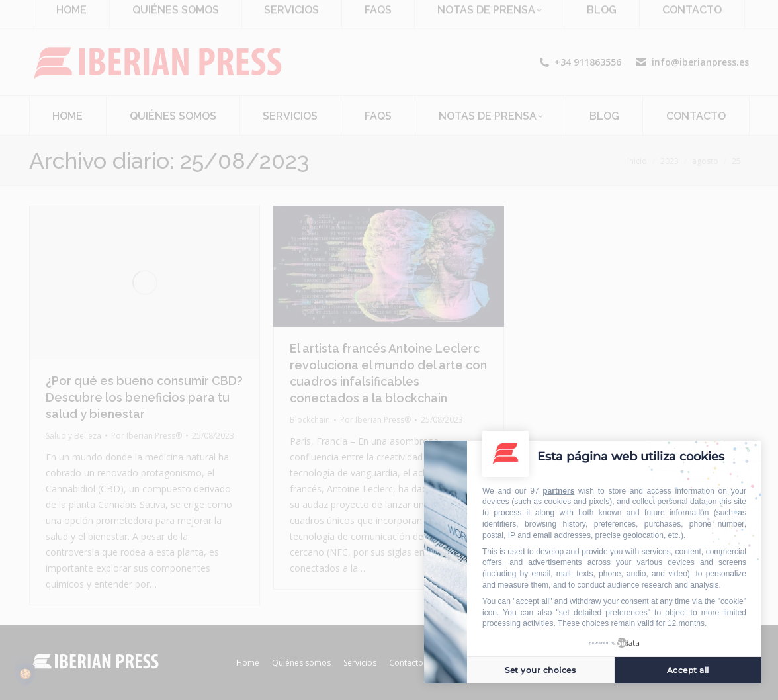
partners (558, 491)
